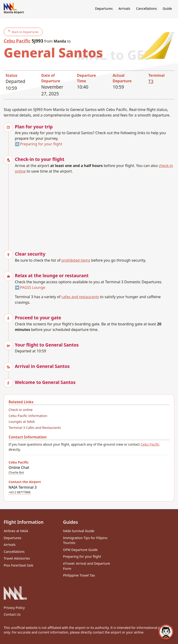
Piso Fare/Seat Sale (18, 565)
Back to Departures (23, 32)
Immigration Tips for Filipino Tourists (85, 540)
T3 (151, 81)
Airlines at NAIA (16, 531)
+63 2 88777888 (20, 492)
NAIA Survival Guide (79, 531)
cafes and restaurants (80, 297)
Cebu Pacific (17, 41)
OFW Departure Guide (80, 550)
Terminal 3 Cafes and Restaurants (35, 428)
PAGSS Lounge (33, 287)
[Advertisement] (95, 209)
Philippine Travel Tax (79, 575)
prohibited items (76, 260)
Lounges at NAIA (22, 422)
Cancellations (146, 8)
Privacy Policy (14, 608)
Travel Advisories (17, 558)
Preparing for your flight (41, 144)
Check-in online (21, 410)
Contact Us (12, 614)
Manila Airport (14, 8)
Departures (104, 8)
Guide (167, 8)
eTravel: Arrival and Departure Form (86, 566)
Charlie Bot (16, 472)
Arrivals (124, 8)
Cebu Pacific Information (28, 416)
